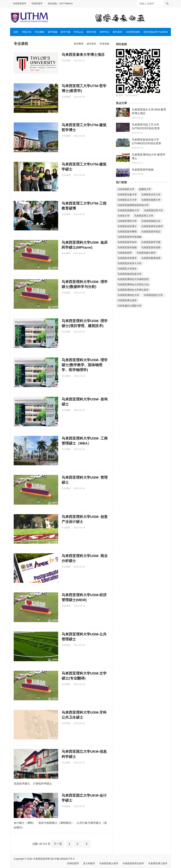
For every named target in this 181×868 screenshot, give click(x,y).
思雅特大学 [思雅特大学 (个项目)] (145, 189)
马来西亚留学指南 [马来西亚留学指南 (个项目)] (127, 247)
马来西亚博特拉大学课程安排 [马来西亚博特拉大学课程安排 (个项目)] (133, 279)
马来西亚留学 (20, 4)
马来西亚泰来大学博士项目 (83, 55)
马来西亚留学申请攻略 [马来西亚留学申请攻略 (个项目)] (130, 237)
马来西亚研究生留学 (133, 863)
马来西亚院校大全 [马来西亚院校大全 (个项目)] (151, 221)
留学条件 (118, 32)
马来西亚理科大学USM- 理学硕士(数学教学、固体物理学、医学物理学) (85, 365)
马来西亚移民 (133, 32)
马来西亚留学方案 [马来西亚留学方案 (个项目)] (151, 242)
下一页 (58, 844)
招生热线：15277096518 (60, 4)
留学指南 (53, 32)
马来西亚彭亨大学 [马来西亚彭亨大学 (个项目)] (153, 210)
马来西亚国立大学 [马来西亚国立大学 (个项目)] (153, 295)
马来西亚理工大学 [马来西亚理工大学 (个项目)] (144, 216)
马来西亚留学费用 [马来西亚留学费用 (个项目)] (127, 232)
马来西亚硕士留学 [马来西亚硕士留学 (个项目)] (146, 253)
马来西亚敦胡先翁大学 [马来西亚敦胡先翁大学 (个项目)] (130, 274)
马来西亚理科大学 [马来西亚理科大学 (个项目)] (127, 221)
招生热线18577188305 (156, 32)
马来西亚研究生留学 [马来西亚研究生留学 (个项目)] (152, 226)
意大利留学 (89, 863)
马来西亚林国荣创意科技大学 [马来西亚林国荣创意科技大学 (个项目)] (133, 205)
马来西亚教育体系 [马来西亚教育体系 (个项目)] (151, 258)
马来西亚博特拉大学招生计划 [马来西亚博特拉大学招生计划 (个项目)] (133, 284)
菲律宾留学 (37, 4)
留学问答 (92, 32)
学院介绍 (27, 32)
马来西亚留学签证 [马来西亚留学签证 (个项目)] (151, 232)
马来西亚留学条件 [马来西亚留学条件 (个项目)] (127, 242)
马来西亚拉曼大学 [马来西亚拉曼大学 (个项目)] (127, 195)
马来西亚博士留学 (158, 863)
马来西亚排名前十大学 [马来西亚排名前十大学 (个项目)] (130, 263)
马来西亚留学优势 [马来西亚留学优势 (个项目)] (151, 247)
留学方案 (66, 32)
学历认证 (79, 32)
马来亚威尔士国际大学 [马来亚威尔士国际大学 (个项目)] (130, 306)
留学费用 (79, 44)
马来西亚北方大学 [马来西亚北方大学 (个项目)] (127, 200)
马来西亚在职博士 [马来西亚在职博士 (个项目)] (127, 226)
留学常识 (105, 32)
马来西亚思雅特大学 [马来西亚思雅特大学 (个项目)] (128, 210)
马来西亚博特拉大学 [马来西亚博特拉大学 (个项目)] (128, 295)
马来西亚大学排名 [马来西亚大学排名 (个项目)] (127, 269)
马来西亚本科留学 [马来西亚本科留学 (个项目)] (127, 258)
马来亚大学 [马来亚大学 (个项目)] (124, 216)
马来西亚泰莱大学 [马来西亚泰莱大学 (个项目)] (151, 200)
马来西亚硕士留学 (109, 863)
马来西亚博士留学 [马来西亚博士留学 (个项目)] (127, 300)
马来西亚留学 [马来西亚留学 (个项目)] (125, 253)
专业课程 (40, 32)
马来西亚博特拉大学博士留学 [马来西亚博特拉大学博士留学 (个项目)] (133, 290)
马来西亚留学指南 (143, 170)
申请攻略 (104, 44)
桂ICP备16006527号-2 (62, 859)
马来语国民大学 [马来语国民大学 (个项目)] (126, 189)
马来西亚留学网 (41, 859)
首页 (16, 32)
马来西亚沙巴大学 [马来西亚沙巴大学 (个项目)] (151, 195)
